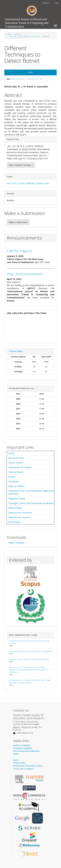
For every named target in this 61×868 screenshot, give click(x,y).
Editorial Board (16, 472)
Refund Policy (15, 508)
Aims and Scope (16, 458)
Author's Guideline (22, 745)
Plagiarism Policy (17, 498)
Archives (18, 34)
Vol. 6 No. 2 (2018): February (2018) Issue (25, 36)
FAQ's (16, 760)
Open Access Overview (20, 513)
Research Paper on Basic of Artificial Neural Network (29, 659)
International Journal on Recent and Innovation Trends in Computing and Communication (27, 20)
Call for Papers (19, 251)
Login (56, 3)
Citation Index (16, 351)
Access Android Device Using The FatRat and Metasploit (30, 651)
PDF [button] (31, 72)
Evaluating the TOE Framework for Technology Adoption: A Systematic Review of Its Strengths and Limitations (29, 670)
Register (46, 3)
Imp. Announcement (25, 274)
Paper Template (16, 543)
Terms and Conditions (24, 769)
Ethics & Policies (16, 486)
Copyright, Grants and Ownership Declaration (31, 503)
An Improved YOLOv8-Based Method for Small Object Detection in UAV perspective (30, 681)
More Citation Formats (21, 165)
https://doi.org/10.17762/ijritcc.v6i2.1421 (27, 79)
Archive (12, 477)
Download (13, 481)
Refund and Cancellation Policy (28, 766)
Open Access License (19, 517)
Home (9, 34)
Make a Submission (18, 222)
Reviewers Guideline (23, 748)
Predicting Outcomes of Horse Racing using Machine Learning (29, 642)
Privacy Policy (20, 763)
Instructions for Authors (20, 467)
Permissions (15, 522)
